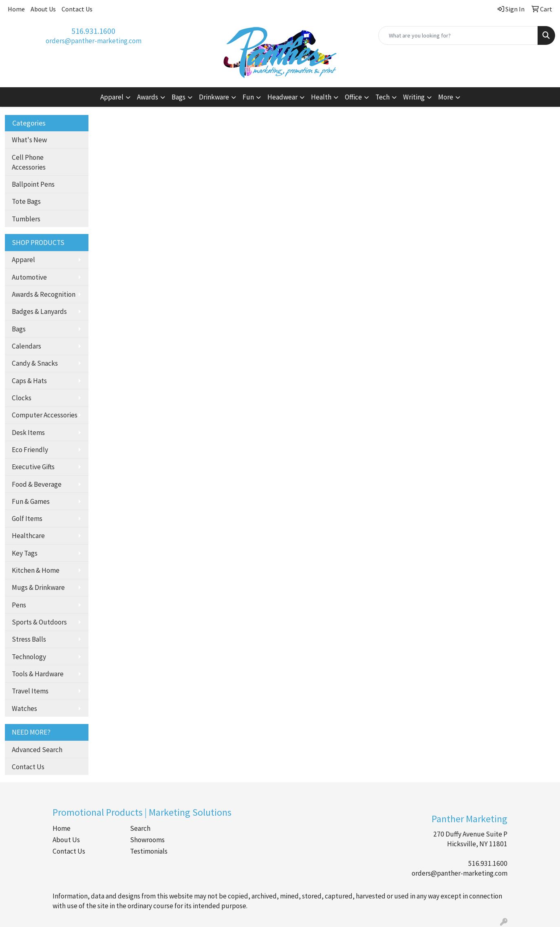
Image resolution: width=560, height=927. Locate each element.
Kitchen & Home (36, 570)
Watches (24, 708)
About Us (43, 9)
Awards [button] (148, 97)
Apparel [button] (112, 97)
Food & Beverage (37, 484)
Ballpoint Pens (33, 184)
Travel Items (30, 691)
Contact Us (77, 9)
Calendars (26, 346)
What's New (29, 140)
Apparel (23, 260)
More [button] (446, 97)
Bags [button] (179, 97)
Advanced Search (37, 750)
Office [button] (353, 97)
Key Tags (25, 553)
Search (140, 828)
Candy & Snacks (35, 363)
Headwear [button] (282, 97)
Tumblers (26, 219)
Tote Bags (26, 201)
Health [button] (321, 97)
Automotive (29, 277)
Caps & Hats (29, 381)
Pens (19, 605)
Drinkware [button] (214, 97)
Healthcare (28, 536)
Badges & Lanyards (39, 311)
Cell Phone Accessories (29, 162)
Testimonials (149, 851)
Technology (29, 657)
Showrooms (147, 840)
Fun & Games (31, 501)
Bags (19, 329)
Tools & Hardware (38, 674)
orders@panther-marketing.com (94, 41)
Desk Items (28, 433)
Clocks (22, 398)
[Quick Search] (458, 35)
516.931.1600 (93, 31)
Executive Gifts (33, 467)
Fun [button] (248, 97)
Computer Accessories (45, 415)
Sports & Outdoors (39, 622)
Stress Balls (29, 639)
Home (16, 9)
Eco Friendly (30, 450)
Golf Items (27, 519)
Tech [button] (383, 97)
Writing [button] (414, 97)
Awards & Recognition (44, 294)
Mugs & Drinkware (38, 587)
